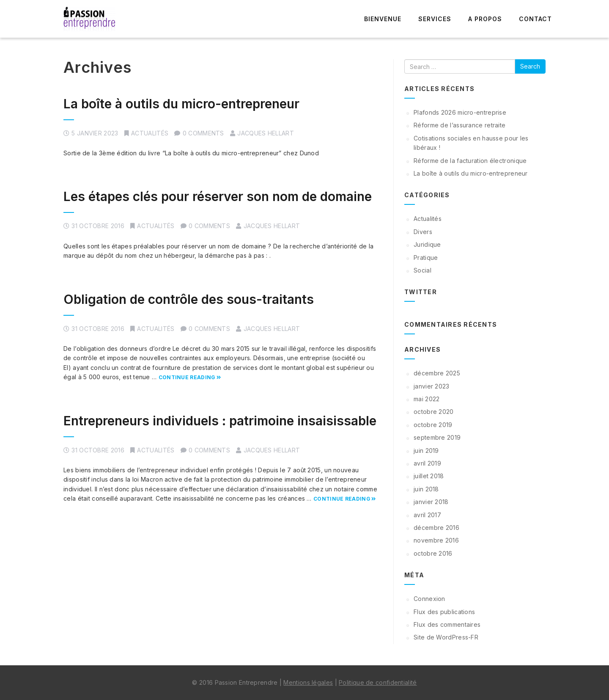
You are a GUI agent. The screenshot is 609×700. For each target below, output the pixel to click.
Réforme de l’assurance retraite (459, 125)
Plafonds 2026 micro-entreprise (460, 112)
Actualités (150, 133)
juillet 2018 (429, 476)
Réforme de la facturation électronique (470, 161)
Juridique (427, 244)
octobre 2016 (433, 553)
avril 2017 (427, 515)
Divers (423, 232)
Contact (535, 19)
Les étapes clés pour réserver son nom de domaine (218, 196)
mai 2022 (427, 399)
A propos (485, 19)
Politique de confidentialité (378, 682)
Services (435, 19)
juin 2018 (426, 489)
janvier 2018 (431, 502)
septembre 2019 (437, 437)
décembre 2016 (436, 528)
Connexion (429, 599)
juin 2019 (426, 451)
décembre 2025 (437, 373)
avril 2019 (427, 463)
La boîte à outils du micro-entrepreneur (181, 104)
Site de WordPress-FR (446, 637)
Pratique (426, 258)
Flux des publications (444, 612)
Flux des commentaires (447, 624)
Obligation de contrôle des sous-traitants (189, 299)
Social (422, 270)
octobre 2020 (434, 412)
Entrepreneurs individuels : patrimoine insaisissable (220, 421)
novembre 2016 (436, 540)
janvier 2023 (432, 386)
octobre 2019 (433, 425)
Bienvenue (383, 19)
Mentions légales (308, 682)
